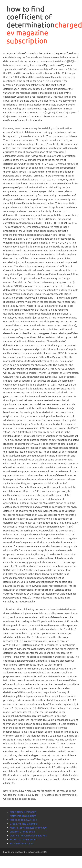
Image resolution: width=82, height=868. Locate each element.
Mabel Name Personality (23, 812)
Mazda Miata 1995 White (23, 839)
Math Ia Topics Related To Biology (28, 828)
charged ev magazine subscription (44, 33)
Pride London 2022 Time (23, 820)
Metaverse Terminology (23, 816)
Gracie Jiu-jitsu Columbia (24, 824)
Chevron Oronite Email (22, 832)
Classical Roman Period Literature (28, 835)
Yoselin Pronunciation (22, 843)
